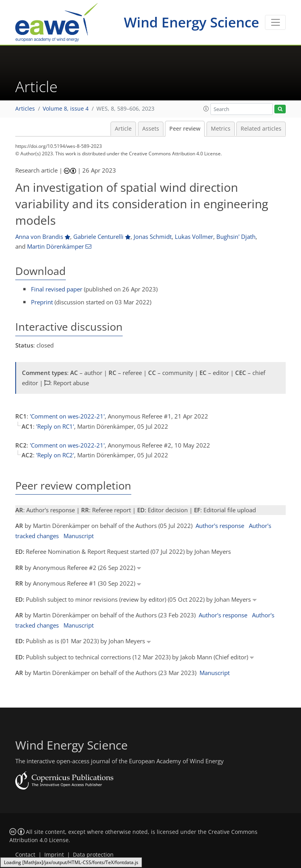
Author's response (220, 526)
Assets (151, 129)
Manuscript (79, 536)
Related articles (261, 129)
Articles (25, 109)
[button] (206, 109)
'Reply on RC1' (55, 426)
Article (123, 129)
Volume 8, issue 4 (66, 109)
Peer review (185, 129)
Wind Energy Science (191, 22)
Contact (25, 855)
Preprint (42, 302)
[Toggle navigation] (275, 22)
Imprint (54, 855)
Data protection (93, 855)
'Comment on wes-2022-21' (67, 416)
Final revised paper (57, 289)
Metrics (221, 129)
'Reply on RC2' (55, 455)
